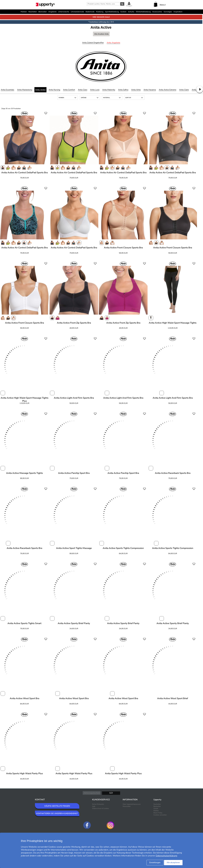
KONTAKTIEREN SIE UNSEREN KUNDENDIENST (57, 813)
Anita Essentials (7, 90)
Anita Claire (184, 90)
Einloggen (129, 6)
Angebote (52, 12)
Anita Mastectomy (25, 90)
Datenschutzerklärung (166, 856)
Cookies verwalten (160, 815)
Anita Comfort (69, 90)
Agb (94, 806)
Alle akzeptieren (173, 863)
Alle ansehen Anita (101, 34)
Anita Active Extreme (168, 90)
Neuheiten (33, 12)
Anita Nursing (54, 90)
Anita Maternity (109, 90)
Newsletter (127, 806)
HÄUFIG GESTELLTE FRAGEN (57, 806)
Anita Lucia (95, 90)
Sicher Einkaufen (98, 804)
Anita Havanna (150, 90)
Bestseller (43, 12)
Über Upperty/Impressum (132, 804)
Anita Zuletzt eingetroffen (93, 43)
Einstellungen (155, 863)
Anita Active (40, 90)
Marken (24, 12)
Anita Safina (123, 90)
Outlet (156, 808)
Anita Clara (83, 90)
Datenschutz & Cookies (100, 808)
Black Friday (158, 813)
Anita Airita (136, 90)
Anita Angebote (113, 43)
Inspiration (178, 12)
